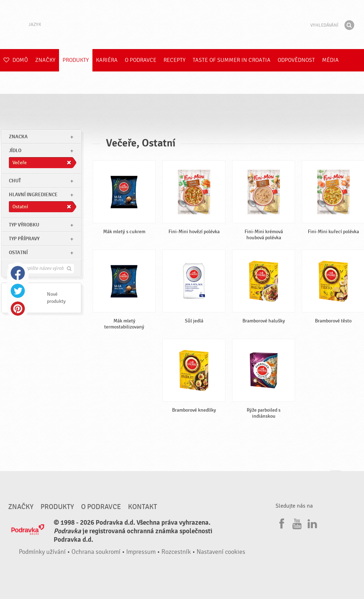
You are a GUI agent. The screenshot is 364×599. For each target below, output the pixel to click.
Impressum (141, 552)
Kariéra (107, 60)
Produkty (76, 60)
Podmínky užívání (42, 552)
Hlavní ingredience (33, 195)
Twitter (18, 291)
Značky (45, 60)
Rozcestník (176, 552)
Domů (16, 60)
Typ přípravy (24, 239)
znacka (18, 137)
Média (330, 60)
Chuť (15, 181)
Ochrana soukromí (96, 552)
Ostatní (18, 253)
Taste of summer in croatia (232, 60)
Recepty (175, 60)
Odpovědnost (296, 60)
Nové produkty (56, 298)
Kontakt (143, 507)
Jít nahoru (336, 477)
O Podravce (141, 60)
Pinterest (18, 309)
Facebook (18, 273)
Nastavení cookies (221, 552)
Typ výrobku (24, 225)
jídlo (15, 151)
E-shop (13, 82)
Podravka (182, 25)
